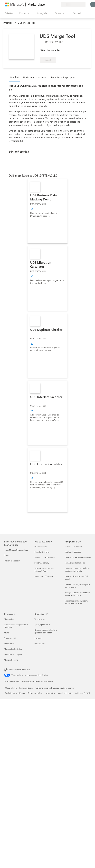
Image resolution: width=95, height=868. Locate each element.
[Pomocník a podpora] (50, 4)
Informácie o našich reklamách (59, 693)
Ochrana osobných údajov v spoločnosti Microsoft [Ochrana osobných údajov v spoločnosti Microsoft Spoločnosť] (46, 631)
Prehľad (14, 77)
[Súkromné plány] (58, 4)
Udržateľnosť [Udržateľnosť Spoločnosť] (40, 644)
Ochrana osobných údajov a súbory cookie (55, 688)
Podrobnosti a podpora (63, 77)
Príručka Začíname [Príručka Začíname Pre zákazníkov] (42, 552)
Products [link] (8, 23)
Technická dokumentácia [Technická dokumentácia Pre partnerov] (75, 563)
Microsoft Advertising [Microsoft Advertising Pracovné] (13, 649)
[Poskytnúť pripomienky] (46, 4)
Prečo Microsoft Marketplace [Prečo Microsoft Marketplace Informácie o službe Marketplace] (16, 550)
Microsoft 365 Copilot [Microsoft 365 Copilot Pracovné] (13, 654)
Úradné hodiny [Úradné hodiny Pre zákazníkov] (40, 546)
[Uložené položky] (54, 4)
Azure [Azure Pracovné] (6, 633)
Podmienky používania (15, 693)
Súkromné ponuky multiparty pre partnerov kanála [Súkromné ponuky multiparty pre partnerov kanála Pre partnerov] (76, 602)
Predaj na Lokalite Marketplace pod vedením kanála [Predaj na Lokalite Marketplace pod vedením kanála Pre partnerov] (77, 594)
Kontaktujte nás (26, 688)
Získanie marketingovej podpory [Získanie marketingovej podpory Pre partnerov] (78, 557)
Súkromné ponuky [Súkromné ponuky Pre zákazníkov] (42, 563)
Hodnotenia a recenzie (35, 77)
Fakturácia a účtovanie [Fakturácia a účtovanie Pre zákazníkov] (44, 576)
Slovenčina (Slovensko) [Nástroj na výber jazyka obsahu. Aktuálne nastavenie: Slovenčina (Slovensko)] (19, 669)
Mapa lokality (11, 688)
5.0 (42, 50)
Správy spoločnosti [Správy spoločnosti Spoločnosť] (42, 625)
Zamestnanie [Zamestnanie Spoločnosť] (40, 619)
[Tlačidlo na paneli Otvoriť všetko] (8, 13)
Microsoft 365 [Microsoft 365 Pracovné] (10, 644)
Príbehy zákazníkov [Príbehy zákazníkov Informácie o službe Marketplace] (12, 561)
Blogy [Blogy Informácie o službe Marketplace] (6, 555)
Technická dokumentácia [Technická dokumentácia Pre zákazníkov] (45, 557)
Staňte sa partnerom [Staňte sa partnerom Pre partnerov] (73, 546)
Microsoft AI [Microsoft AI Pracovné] (9, 619)
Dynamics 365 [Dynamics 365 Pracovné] (10, 638)
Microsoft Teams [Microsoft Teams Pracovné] (11, 660)
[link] (47, 211)
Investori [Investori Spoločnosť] (38, 638)
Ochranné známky (36, 693)
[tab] (15, 77)
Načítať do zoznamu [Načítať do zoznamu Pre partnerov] (73, 552)
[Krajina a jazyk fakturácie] (73, 4)
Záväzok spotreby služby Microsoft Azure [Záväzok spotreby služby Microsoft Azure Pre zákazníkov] (44, 570)
